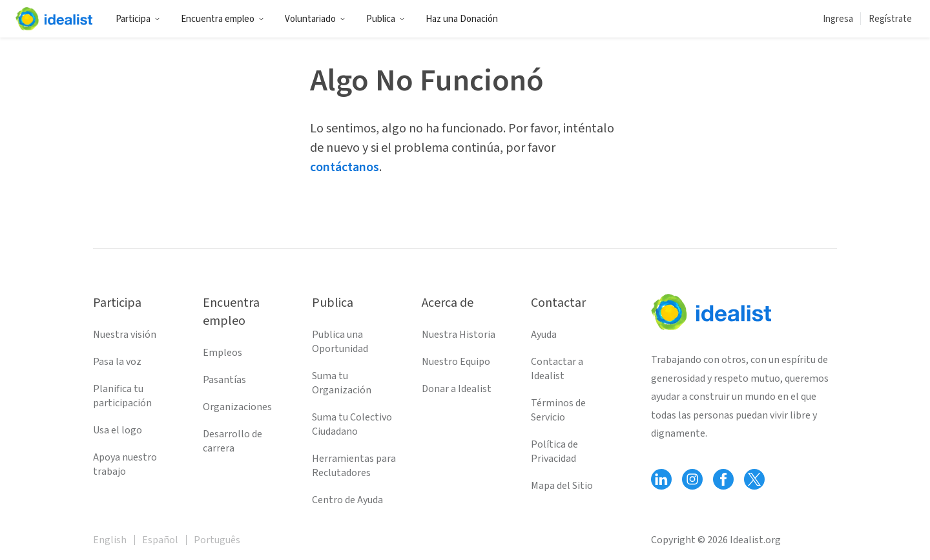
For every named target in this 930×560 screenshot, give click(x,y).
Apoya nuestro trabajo (125, 464)
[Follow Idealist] (661, 479)
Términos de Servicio (558, 410)
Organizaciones (237, 407)
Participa (138, 19)
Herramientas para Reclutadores (354, 466)
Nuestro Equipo (456, 362)
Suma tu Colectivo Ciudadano (352, 424)
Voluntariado (315, 19)
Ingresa (838, 19)
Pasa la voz (117, 362)
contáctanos (345, 167)
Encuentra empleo (222, 19)
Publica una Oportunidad (340, 342)
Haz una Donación (462, 19)
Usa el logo (118, 430)
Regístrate (890, 19)
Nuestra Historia (459, 335)
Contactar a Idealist (557, 369)
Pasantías (224, 380)
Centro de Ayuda (347, 500)
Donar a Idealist (457, 389)
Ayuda (544, 335)
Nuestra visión (125, 335)
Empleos (222, 353)
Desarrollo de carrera (232, 441)
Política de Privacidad (554, 451)
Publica (386, 19)
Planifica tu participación (122, 396)
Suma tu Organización (342, 383)
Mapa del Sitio (562, 486)
